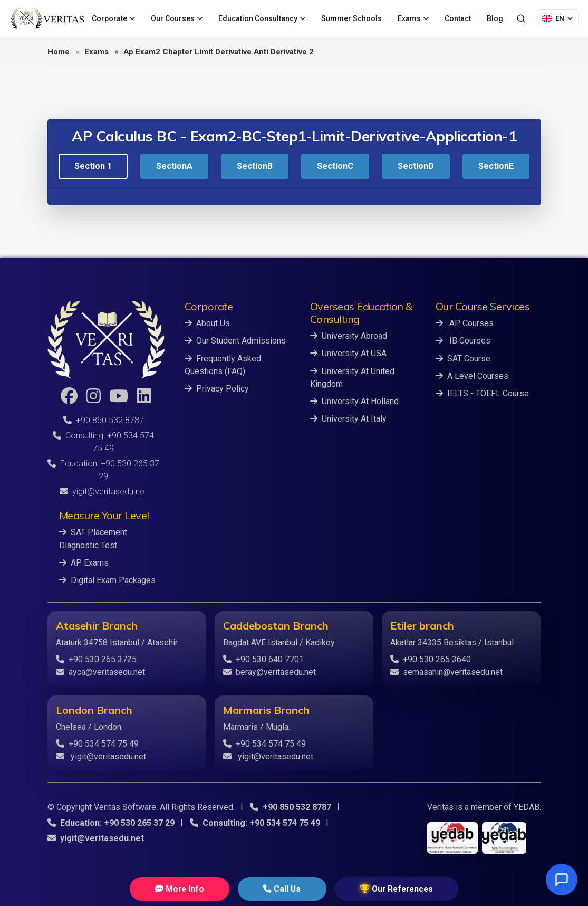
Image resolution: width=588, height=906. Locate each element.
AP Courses (465, 323)
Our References (376, 888)
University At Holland (354, 401)
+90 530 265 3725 (96, 659)
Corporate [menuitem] (113, 18)
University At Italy (348, 418)
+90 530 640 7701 (263, 659)
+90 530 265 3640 (431, 659)
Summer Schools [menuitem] (351, 18)
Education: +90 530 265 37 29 (111, 822)
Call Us (281, 888)
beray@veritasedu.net (269, 671)
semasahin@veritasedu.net (446, 671)
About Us (207, 323)
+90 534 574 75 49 (97, 743)
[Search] (521, 18)
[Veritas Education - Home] (47, 18)
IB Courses (463, 341)
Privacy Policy (217, 388)
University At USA (348, 353)
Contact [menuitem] (458, 18)
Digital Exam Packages (107, 580)
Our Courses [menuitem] (177, 18)
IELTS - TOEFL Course (482, 393)
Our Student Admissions (235, 341)
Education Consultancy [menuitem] (262, 18)
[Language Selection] (557, 18)
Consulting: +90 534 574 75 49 (254, 822)
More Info (199, 888)
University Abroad (349, 336)
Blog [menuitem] (495, 18)
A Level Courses (472, 375)
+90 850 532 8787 (104, 420)
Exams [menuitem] (413, 18)
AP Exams (84, 562)
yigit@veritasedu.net (103, 492)
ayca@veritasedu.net (100, 671)
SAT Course (463, 358)
